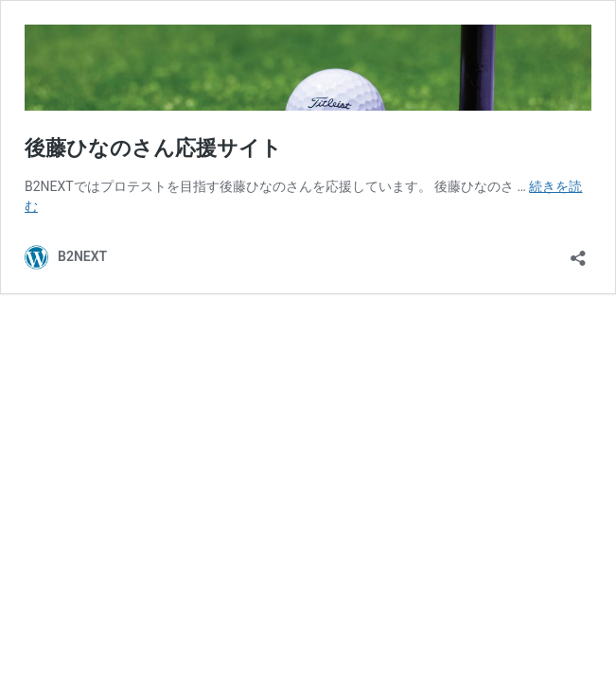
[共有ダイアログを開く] (578, 252)
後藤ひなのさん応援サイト (153, 148)
